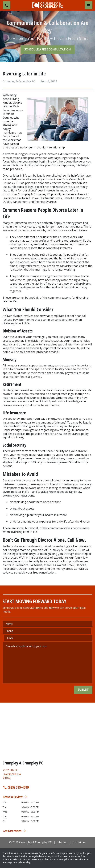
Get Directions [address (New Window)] (15, 831)
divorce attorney (13, 405)
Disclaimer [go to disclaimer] (79, 842)
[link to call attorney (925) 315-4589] (7, 5)
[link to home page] (48, 5)
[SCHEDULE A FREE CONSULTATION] (47, 49)
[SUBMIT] (83, 690)
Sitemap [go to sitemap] (62, 842)
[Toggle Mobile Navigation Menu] (88, 5)
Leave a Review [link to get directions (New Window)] (15, 797)
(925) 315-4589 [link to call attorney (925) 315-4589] (16, 787)
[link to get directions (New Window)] (47, 775)
